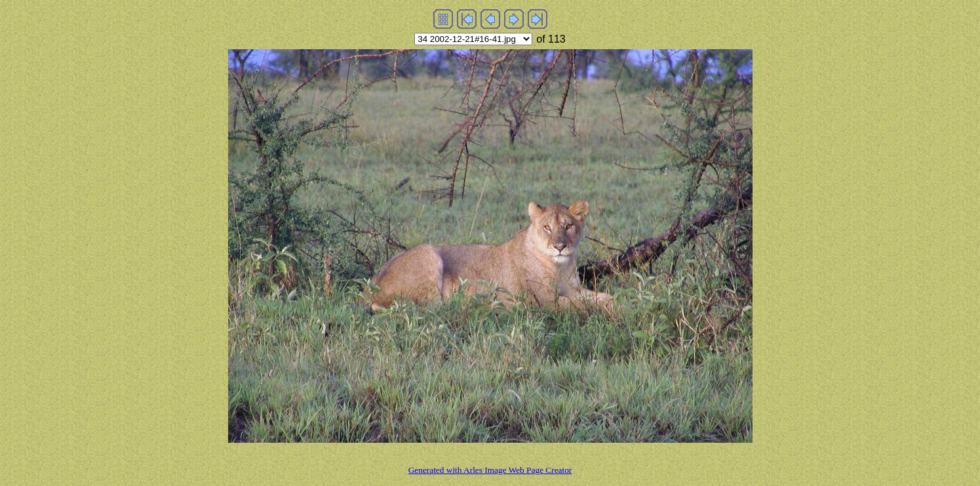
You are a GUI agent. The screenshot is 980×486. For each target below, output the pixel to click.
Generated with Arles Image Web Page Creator (490, 470)
